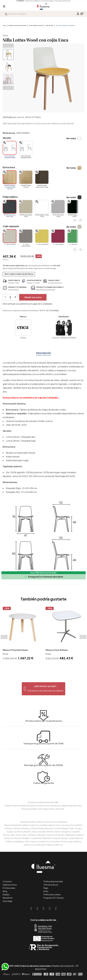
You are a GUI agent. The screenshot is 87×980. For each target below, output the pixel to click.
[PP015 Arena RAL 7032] (26, 207)
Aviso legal (7, 901)
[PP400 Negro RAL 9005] (74, 207)
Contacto (7, 881)
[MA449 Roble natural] (26, 177)
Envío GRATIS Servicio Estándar (43, 573)
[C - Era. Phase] (58, 236)
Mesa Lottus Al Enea (57, 650)
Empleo (6, 894)
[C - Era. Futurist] (10, 236)
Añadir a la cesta (33, 297)
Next (8, 88)
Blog (5, 891)
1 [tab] (42, 666)
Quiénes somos (10, 885)
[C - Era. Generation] (26, 236)
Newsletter (8, 898)
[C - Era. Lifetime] (42, 236)
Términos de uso (51, 885)
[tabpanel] (22, 634)
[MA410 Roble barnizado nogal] (42, 177)
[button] (44, 689)
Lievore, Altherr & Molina (29, 117)
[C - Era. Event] (74, 236)
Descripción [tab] (43, 353)
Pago (46, 888)
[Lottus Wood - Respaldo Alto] (26, 148)
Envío (46, 891)
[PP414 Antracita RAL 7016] (10, 207)
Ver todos (71, 138)
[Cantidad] (10, 297)
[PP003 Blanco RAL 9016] (42, 207)
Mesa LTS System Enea (15, 650)
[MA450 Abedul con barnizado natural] (10, 177)
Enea (5, 35)
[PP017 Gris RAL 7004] (58, 207)
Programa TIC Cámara (54, 898)
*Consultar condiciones (62, 1)
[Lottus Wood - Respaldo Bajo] (10, 148)
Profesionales (9, 888)
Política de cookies (52, 894)
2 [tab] (45, 666)
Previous (8, 46)
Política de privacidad (53, 881)
